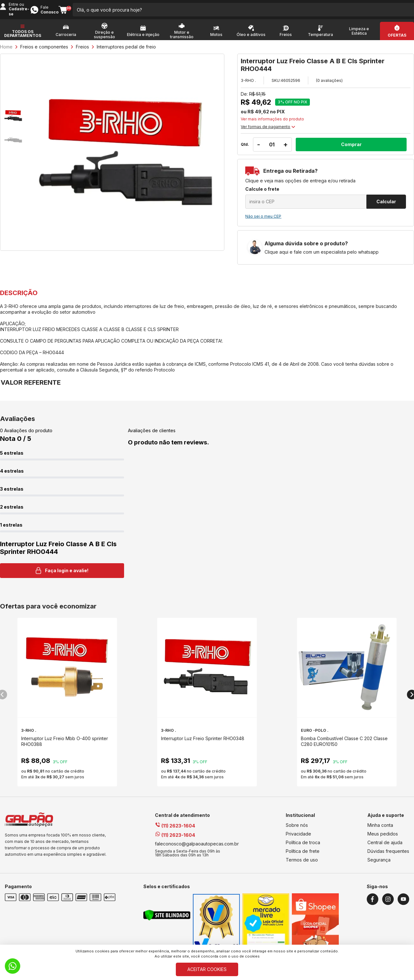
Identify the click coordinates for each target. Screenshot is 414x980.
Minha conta (380, 821)
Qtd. (245, 151)
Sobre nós (297, 821)
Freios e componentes (44, 53)
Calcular (386, 208)
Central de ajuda (385, 838)
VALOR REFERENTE (116, 299)
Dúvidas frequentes (388, 847)
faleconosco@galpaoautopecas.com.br (197, 839)
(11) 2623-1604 (175, 821)
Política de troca (303, 838)
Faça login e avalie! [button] (62, 566)
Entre (313, 10)
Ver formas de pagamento (268, 133)
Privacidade (298, 829)
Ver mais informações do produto (272, 126)
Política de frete (303, 847)
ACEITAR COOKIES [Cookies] (207, 969)
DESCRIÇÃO (19, 299)
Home (6, 53)
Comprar (351, 151)
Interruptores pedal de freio (126, 53)
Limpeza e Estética (359, 38)
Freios (82, 53)
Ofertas (397, 42)
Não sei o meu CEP (263, 223)
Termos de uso (302, 855)
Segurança (379, 855)
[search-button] (272, 13)
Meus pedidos (383, 829)
